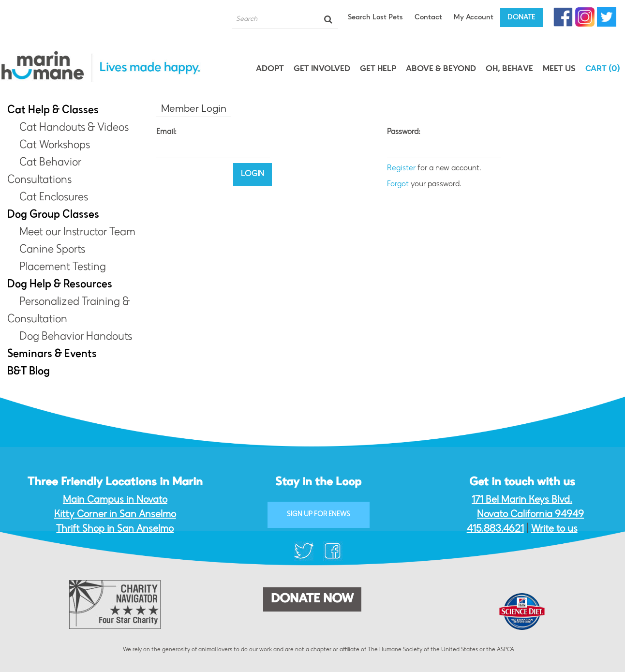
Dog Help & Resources (60, 285)
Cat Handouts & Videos (74, 128)
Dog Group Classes (53, 215)
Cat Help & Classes (53, 111)
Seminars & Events (52, 355)
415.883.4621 (495, 529)
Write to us (554, 529)
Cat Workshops (55, 146)
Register (401, 168)
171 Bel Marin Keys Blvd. (522, 500)
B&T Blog (29, 372)
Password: (404, 132)
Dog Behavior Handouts (76, 337)
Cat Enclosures (54, 198)
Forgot (398, 184)
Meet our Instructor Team (77, 233)
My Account (474, 18)
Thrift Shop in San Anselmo (115, 529)
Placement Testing (63, 268)
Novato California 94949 (530, 515)
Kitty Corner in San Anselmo (115, 515)
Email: (166, 132)
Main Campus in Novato (115, 500)
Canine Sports (52, 250)
